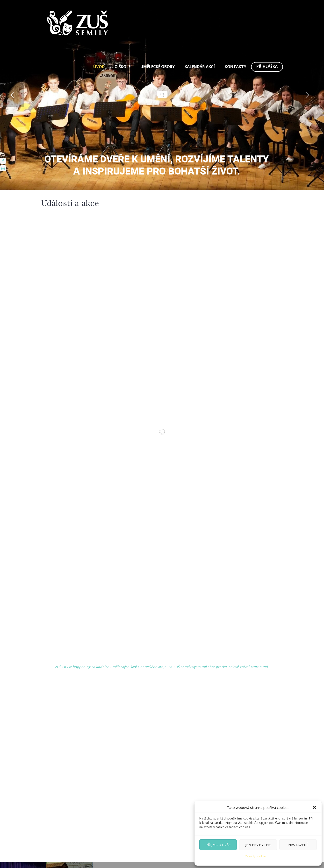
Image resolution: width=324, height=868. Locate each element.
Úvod (99, 67)
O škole (122, 67)
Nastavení (298, 845)
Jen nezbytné (258, 845)
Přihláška (267, 66)
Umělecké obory (158, 67)
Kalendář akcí (200, 67)
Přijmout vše (218, 845)
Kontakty (235, 67)
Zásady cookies (256, 856)
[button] (314, 807)
